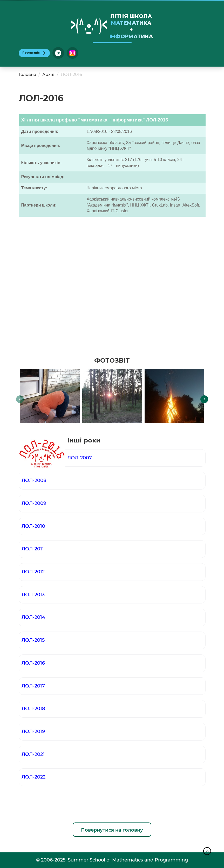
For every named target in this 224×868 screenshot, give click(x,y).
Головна (27, 75)
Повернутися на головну (112, 830)
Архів (48, 75)
